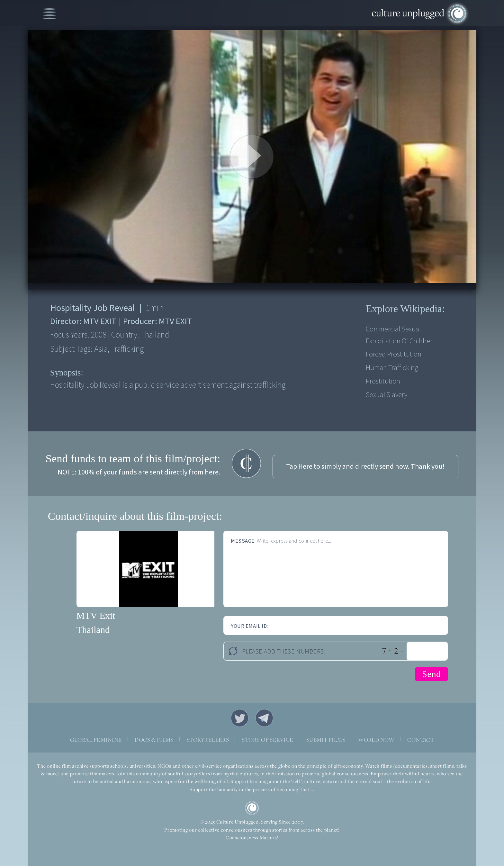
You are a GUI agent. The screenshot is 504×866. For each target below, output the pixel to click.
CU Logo (252, 808)
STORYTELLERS (208, 740)
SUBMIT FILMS (326, 740)
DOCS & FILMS (154, 740)
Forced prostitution (394, 354)
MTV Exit (96, 616)
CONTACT (421, 740)
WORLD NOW (376, 740)
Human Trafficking (392, 368)
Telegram (264, 718)
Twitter (240, 718)
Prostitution (383, 381)
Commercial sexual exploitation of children (400, 335)
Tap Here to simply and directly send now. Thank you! (365, 467)
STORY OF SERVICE (267, 740)
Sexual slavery (387, 395)
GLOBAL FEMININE (96, 740)
